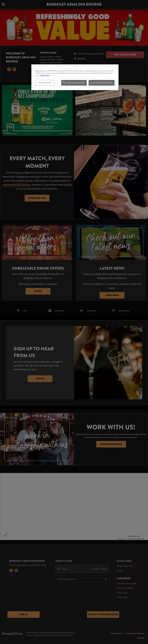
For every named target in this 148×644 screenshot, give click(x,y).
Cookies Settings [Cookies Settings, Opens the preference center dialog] (44, 83)
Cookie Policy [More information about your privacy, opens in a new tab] (45, 75)
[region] (75, 77)
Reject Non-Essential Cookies (74, 83)
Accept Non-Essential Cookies (102, 83)
